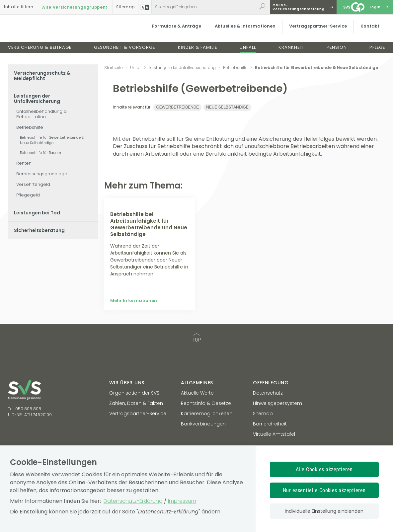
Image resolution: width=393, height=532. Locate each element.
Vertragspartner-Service (317, 31)
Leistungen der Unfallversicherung (37, 99)
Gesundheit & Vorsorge (124, 53)
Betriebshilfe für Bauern (40, 153)
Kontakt (369, 31)
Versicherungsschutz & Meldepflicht (42, 76)
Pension (337, 53)
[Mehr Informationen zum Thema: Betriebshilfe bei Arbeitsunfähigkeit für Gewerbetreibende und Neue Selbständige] (150, 223)
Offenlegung (271, 425)
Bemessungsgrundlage (42, 174)
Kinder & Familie (197, 53)
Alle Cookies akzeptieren (324, 469)
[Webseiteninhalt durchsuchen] (204, 7)
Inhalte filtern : (20, 7)
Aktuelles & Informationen (244, 31)
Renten (24, 163)
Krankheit (291, 53)
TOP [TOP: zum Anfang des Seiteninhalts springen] (196, 380)
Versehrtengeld (33, 184)
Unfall (248, 53)
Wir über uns (127, 425)
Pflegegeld (28, 195)
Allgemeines (197, 425)
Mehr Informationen (134, 343)
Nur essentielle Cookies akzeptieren (324, 490)
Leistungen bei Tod (37, 213)
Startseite (114, 68)
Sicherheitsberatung (39, 230)
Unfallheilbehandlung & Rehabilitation (41, 114)
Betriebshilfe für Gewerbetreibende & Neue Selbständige (52, 140)
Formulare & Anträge (176, 31)
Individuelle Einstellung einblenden (324, 511)
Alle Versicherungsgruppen (76, 7)
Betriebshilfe (30, 127)
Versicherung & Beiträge (40, 53)
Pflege (377, 53)
